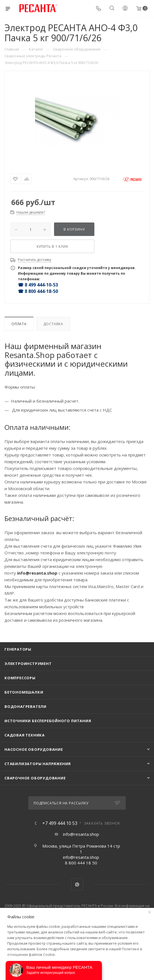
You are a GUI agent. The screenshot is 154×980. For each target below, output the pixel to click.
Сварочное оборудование (35, 778)
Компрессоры (20, 678)
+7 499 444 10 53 (60, 823)
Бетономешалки (24, 692)
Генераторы (18, 649)
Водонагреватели (25, 706)
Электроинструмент (28, 664)
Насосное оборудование (34, 749)
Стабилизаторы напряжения (38, 764)
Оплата (19, 324)
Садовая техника (25, 735)
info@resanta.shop (81, 834)
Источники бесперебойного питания (48, 721)
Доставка (53, 324)
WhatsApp (77, 884)
